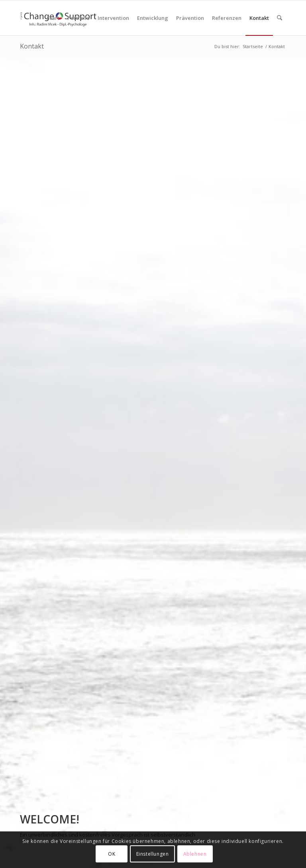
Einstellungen (153, 854)
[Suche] (280, 18)
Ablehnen (195, 854)
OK (112, 854)
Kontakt (32, 46)
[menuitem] (53, 18)
